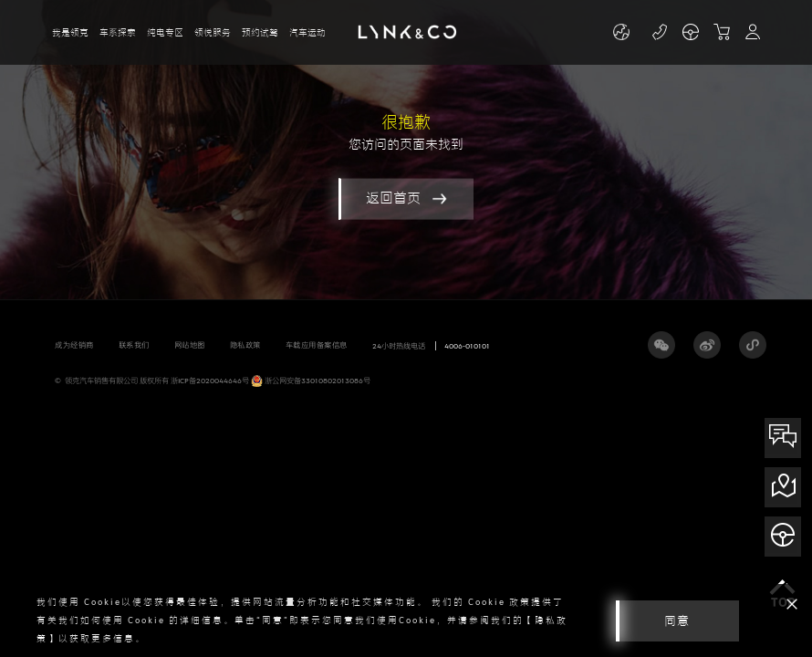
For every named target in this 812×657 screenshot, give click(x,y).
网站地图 (190, 345)
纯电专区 (165, 32)
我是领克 (70, 32)
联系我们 (134, 345)
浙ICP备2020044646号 (210, 381)
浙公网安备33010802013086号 (311, 381)
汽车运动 (307, 32)
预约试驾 (260, 32)
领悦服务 (213, 32)
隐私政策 (245, 345)
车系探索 (118, 32)
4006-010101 (467, 346)
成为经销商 (74, 345)
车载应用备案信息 (317, 345)
